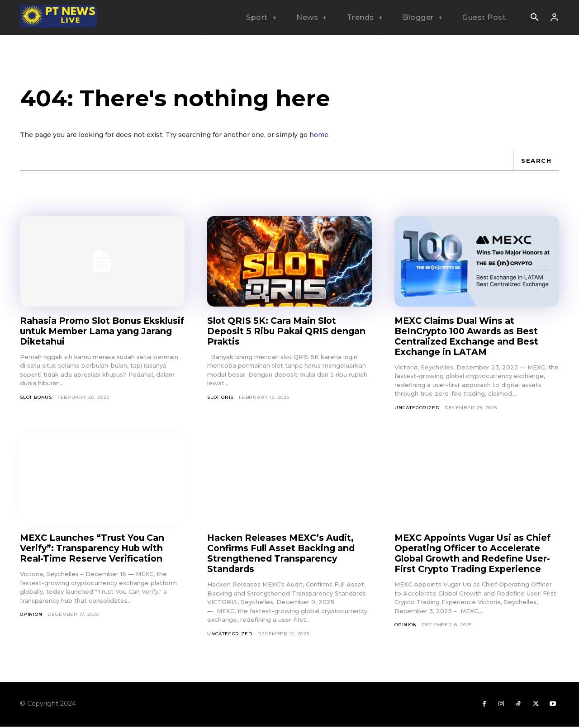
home (319, 135)
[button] (534, 18)
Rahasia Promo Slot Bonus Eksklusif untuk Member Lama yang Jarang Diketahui (93, 331)
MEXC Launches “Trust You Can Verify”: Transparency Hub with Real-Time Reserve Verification (95, 548)
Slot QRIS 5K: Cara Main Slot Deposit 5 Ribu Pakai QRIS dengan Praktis (275, 331)
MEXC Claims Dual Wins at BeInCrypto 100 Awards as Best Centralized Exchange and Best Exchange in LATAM (470, 336)
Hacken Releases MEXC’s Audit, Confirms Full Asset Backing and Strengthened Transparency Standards (285, 553)
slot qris (220, 397)
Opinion (31, 614)
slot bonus (36, 397)
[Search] (536, 161)
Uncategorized (417, 408)
